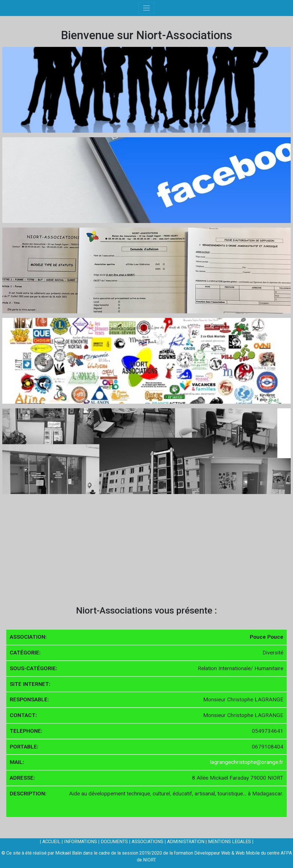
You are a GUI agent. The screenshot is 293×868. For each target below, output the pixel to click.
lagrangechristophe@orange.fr (247, 762)
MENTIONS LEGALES (229, 842)
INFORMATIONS (81, 842)
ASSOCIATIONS (148, 842)
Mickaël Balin (69, 853)
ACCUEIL (51, 842)
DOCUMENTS (114, 842)
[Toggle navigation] (146, 8)
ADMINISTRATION (186, 842)
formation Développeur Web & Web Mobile (217, 853)
